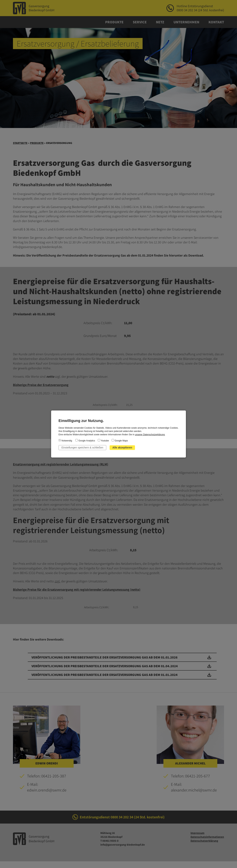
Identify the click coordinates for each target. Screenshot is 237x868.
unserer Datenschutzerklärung (150, 435)
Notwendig (65, 440)
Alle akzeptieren (122, 448)
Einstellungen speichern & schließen (82, 448)
